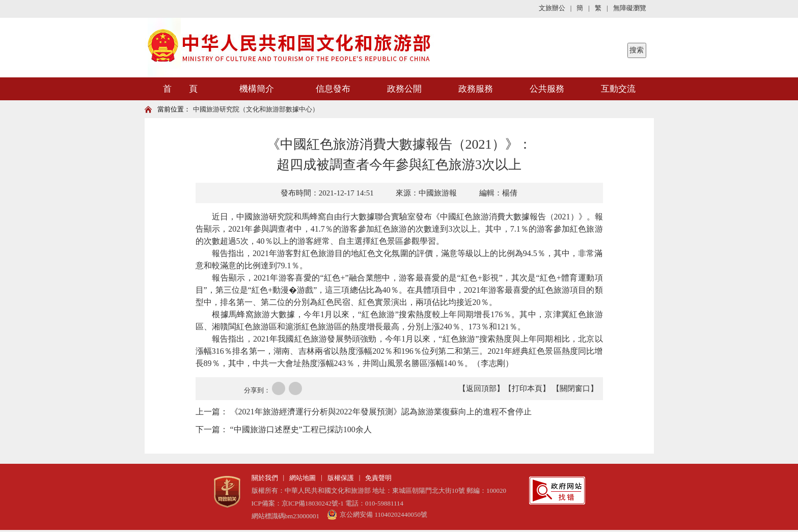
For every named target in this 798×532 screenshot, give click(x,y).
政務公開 (404, 89)
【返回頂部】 (481, 388)
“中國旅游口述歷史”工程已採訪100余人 (301, 429)
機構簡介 (257, 89)
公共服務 (547, 89)
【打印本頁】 (527, 388)
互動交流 (618, 89)
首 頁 (180, 89)
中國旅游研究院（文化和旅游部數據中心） (256, 109)
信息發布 (333, 89)
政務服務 (476, 89)
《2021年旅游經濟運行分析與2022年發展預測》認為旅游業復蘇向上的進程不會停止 (381, 412)
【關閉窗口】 (575, 388)
